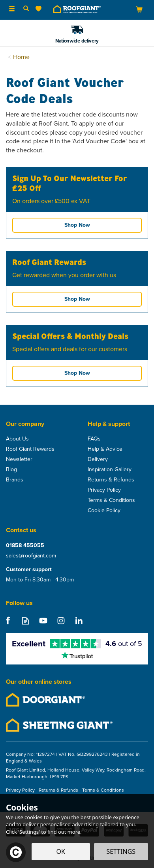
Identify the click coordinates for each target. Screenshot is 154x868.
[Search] (26, 9)
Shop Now (77, 225)
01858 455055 (25, 546)
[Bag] (139, 9)
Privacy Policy (104, 490)
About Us (17, 439)
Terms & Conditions (111, 500)
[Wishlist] (40, 9)
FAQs (94, 439)
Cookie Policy (104, 511)
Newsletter (19, 459)
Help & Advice (105, 449)
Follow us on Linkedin (79, 621)
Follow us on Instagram (61, 621)
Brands (15, 480)
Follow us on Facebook (8, 621)
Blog (11, 470)
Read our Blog (25, 621)
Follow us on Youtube (43, 621)
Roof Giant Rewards (30, 449)
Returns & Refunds (111, 480)
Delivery (98, 459)
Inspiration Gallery (110, 470)
